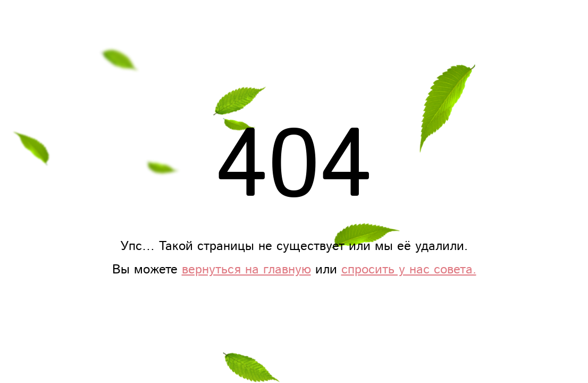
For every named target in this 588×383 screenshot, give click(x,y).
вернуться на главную (246, 270)
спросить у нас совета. (409, 270)
